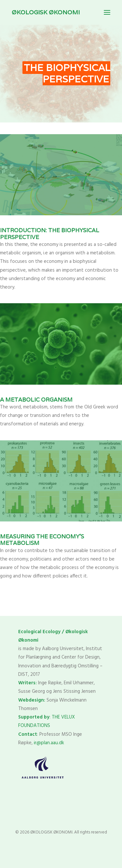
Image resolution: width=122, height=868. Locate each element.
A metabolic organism (36, 400)
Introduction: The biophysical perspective (50, 234)
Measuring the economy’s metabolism (42, 540)
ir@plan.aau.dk (49, 743)
